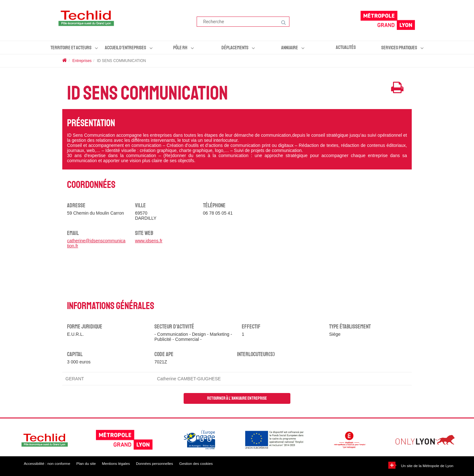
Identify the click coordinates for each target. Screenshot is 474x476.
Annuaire (290, 48)
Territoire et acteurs (71, 48)
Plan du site (89, 464)
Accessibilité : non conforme (47, 464)
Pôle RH (180, 48)
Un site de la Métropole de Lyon (427, 466)
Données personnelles (162, 464)
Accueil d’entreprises (125, 48)
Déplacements (235, 48)
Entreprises (82, 61)
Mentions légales (121, 464)
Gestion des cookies (206, 464)
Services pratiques (399, 48)
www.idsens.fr (149, 241)
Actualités (346, 47)
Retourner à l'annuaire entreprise (237, 398)
